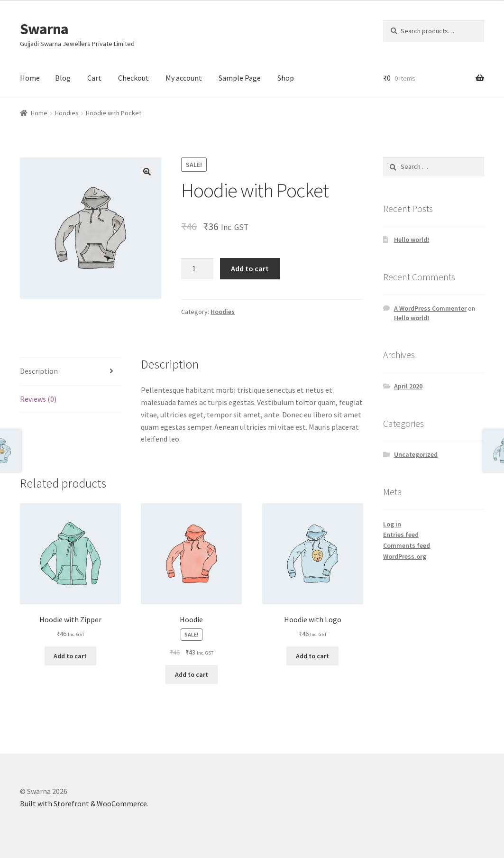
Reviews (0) (38, 399)
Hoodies (67, 113)
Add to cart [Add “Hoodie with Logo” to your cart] (312, 656)
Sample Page (240, 78)
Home (30, 78)
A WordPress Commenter (430, 308)
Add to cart (250, 268)
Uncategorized (416, 454)
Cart (94, 78)
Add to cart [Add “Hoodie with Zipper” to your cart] (70, 656)
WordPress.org (405, 556)
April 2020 (408, 386)
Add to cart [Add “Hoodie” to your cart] (192, 674)
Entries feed (401, 535)
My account (184, 78)
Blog (63, 78)
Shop (286, 78)
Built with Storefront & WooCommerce (83, 803)
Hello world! (412, 240)
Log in (392, 524)
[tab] (70, 372)
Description (39, 371)
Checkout (133, 78)
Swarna (44, 29)
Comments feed (407, 545)
